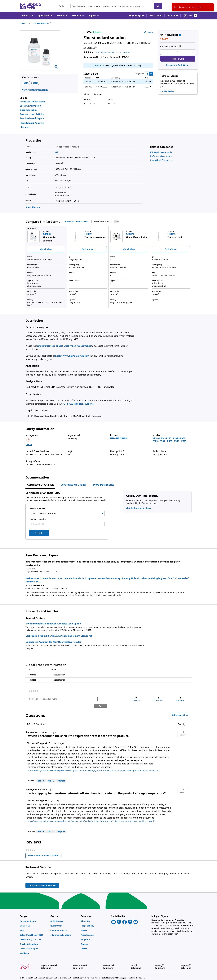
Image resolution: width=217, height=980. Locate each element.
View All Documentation (35, 90)
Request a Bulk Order (178, 65)
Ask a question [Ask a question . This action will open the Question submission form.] (123, 52)
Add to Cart (178, 59)
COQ (35, 83)
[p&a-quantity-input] (178, 52)
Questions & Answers (32, 123)
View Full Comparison (76, 222)
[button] (137, 16)
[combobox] (109, 6)
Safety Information (31, 106)
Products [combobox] (63, 6)
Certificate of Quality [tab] (73, 485)
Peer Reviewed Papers (32, 118)
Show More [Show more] (33, 207)
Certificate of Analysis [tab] (41, 485)
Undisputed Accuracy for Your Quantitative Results (53, 641)
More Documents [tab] (104, 485)
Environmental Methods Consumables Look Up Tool (53, 623)
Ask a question (180, 708)
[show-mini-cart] (190, 16)
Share (149, 32)
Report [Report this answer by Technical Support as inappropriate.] (61, 773)
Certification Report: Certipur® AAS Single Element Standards (59, 635)
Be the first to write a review (45, 849)
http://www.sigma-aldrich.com (72, 356)
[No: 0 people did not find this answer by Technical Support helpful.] (51, 773)
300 (56, 152)
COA (26, 83)
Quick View (46, 249)
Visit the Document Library (139, 508)
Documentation (29, 110)
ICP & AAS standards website (78, 404)
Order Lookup (155, 15)
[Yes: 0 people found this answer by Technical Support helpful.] (41, 773)
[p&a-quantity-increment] (193, 52)
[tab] (26, 23)
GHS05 (29, 445)
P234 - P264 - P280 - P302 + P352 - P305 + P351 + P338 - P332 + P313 (169, 440)
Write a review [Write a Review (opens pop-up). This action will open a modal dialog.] (108, 52)
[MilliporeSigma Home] (31, 6)
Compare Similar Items (33, 102)
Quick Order (172, 15)
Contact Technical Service (42, 878)
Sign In (98, 65)
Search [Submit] (39, 533)
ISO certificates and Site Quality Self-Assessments (64, 346)
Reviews (25, 127)
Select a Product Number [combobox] (43, 513)
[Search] (158, 6)
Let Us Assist (167, 91)
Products (24, 23)
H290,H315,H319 (119, 438)
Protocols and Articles (32, 114)
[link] (161, 152)
